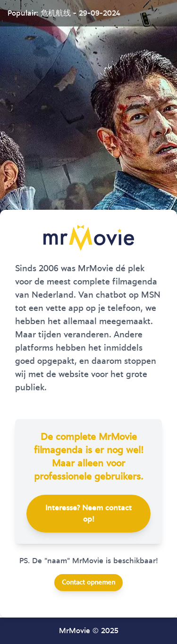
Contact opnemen (88, 583)
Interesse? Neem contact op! (88, 514)
